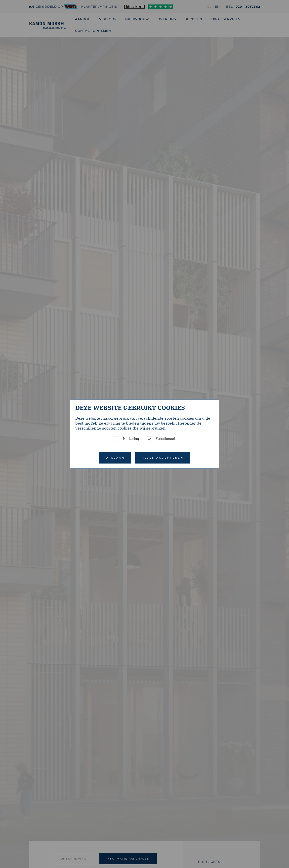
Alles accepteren (163, 458)
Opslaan (115, 458)
